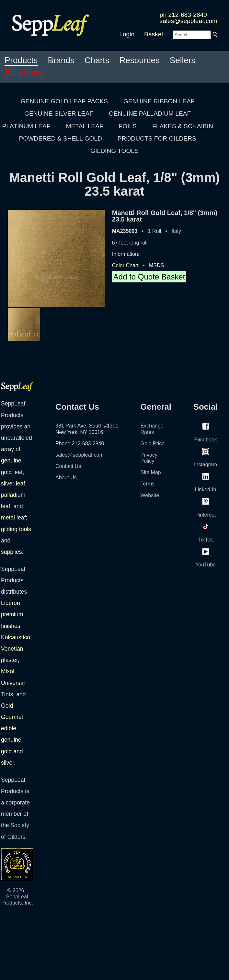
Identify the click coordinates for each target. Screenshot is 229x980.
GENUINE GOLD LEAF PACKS (64, 101)
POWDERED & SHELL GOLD (61, 138)
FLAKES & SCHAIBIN (183, 126)
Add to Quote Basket (149, 277)
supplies (11, 552)
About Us (66, 478)
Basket (154, 34)
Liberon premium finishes (12, 614)
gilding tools (16, 529)
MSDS (156, 265)
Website (150, 495)
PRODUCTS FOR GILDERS (157, 138)
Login (127, 34)
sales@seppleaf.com (189, 21)
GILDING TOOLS (115, 151)
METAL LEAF (85, 126)
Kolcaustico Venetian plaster (16, 649)
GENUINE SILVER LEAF (59, 114)
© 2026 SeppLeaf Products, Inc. (17, 897)
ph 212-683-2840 (183, 15)
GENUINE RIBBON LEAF (159, 101)
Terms (148, 484)
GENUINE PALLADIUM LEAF (150, 114)
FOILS (128, 126)
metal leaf (13, 518)
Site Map (151, 472)
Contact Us (68, 466)
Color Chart (125, 265)
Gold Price (153, 444)
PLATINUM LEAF (26, 126)
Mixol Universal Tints (13, 683)
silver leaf (13, 484)
